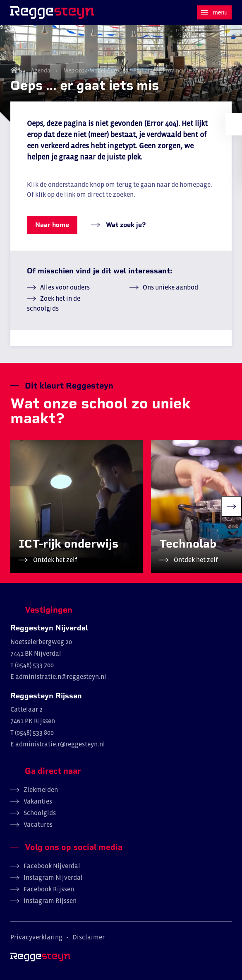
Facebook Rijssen (49, 889)
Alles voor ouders (65, 287)
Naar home (52, 225)
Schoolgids (40, 813)
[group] (77, 507)
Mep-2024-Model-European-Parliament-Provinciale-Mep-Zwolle (143, 70)
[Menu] (214, 12)
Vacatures (38, 824)
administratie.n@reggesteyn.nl (61, 676)
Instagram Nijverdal (53, 877)
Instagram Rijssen (50, 900)
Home (14, 70)
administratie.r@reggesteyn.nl (60, 744)
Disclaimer (89, 937)
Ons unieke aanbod (170, 287)
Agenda (41, 70)
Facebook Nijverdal (52, 866)
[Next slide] (232, 507)
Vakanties (38, 801)
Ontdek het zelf (55, 560)
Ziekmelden (41, 789)
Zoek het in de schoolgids (54, 303)
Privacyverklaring (36, 937)
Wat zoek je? (125, 225)
